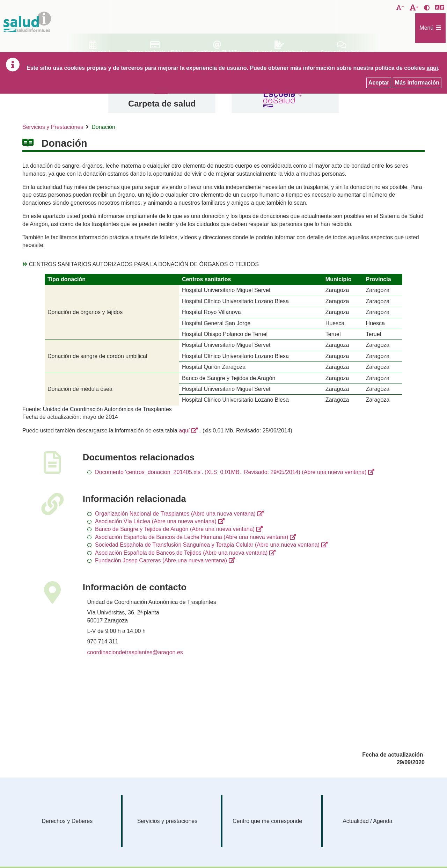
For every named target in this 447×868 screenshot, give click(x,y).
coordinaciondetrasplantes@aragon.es (135, 652)
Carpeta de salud (162, 104)
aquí (184, 431)
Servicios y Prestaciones (53, 127)
